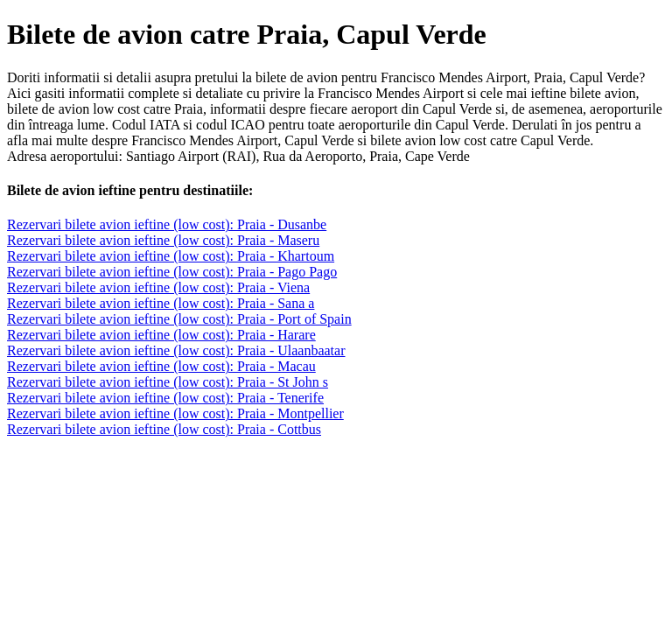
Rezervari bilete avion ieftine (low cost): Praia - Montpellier (175, 413)
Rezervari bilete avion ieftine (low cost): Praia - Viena (158, 287)
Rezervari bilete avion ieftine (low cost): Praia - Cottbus (164, 429)
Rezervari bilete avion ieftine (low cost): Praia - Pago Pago (172, 272)
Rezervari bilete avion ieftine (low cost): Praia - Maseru (163, 240)
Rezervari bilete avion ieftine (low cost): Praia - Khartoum (171, 256)
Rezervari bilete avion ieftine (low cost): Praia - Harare (161, 335)
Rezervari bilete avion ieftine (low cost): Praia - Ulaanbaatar (176, 350)
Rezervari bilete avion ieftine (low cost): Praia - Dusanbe (167, 224)
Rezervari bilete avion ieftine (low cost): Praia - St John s (168, 382)
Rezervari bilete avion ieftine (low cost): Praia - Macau (161, 366)
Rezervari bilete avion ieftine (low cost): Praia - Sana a (161, 303)
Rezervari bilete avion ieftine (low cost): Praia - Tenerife (165, 398)
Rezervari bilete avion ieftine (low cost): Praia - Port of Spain (179, 319)
